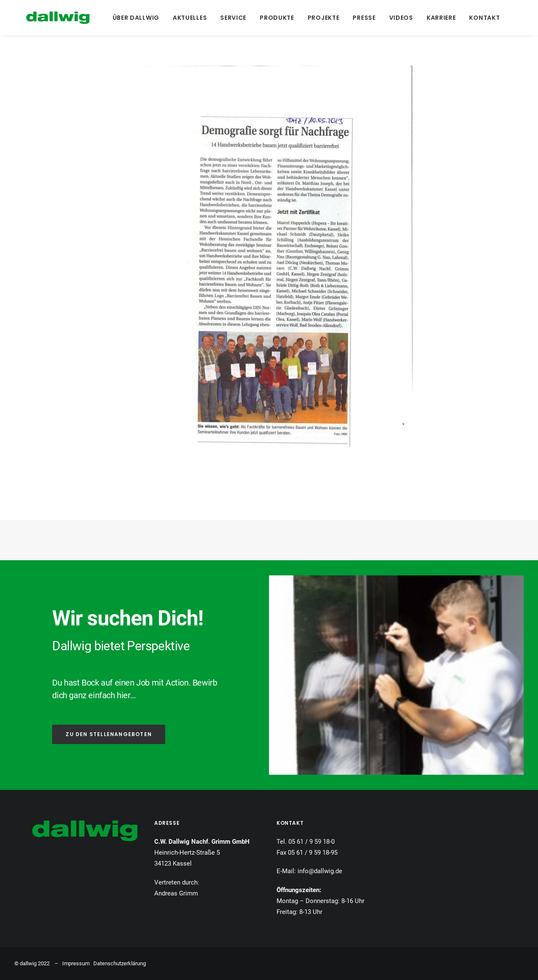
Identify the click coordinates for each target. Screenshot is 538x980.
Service (231, 18)
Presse (361, 18)
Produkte (274, 18)
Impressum (76, 963)
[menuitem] (133, 18)
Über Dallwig (133, 18)
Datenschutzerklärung (120, 963)
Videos (398, 18)
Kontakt (482, 18)
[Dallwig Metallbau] (46, 18)
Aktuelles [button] (187, 18)
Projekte (321, 18)
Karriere (438, 18)
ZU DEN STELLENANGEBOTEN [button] (109, 734)
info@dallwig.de (320, 871)
